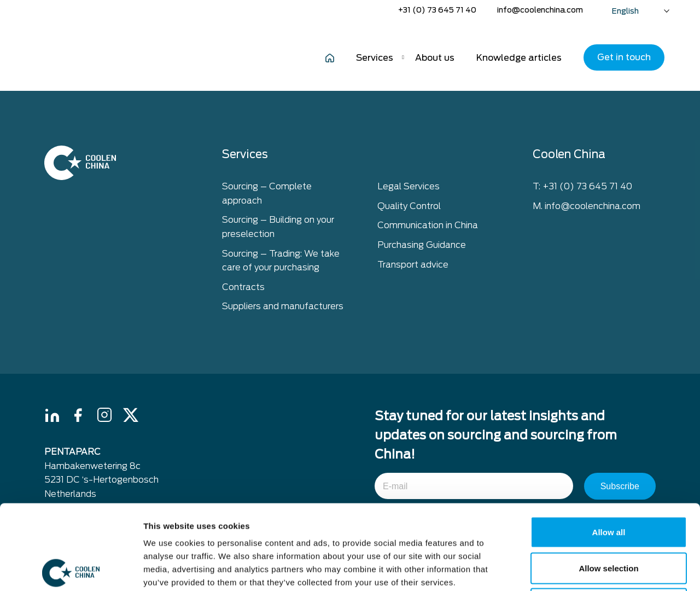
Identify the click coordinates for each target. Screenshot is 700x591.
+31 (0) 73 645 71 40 (437, 10)
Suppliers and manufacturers (283, 306)
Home (330, 57)
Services (375, 58)
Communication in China (428, 225)
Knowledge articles (519, 58)
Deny (609, 519)
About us (435, 58)
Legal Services (409, 186)
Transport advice (413, 265)
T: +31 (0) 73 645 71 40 (582, 186)
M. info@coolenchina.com (587, 206)
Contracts (243, 287)
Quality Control (409, 206)
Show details (574, 569)
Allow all (609, 447)
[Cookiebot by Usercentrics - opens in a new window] (71, 570)
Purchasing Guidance (422, 245)
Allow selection (608, 483)
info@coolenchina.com (540, 10)
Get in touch (624, 57)
